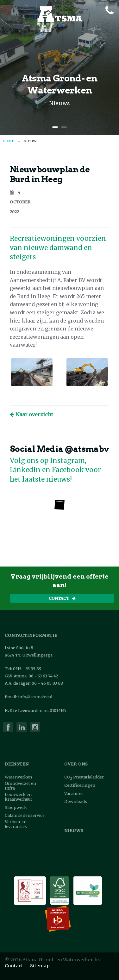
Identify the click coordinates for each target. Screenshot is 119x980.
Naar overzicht (31, 414)
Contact (62, 598)
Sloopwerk (16, 807)
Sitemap (40, 966)
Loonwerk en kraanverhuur (19, 797)
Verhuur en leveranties (16, 824)
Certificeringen (80, 785)
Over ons (76, 764)
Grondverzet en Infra (20, 786)
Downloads (76, 801)
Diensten (17, 764)
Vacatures (74, 794)
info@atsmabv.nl (35, 697)
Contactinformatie (31, 635)
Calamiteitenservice (25, 815)
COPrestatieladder (84, 778)
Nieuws (31, 141)
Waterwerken (18, 777)
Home (8, 141)
